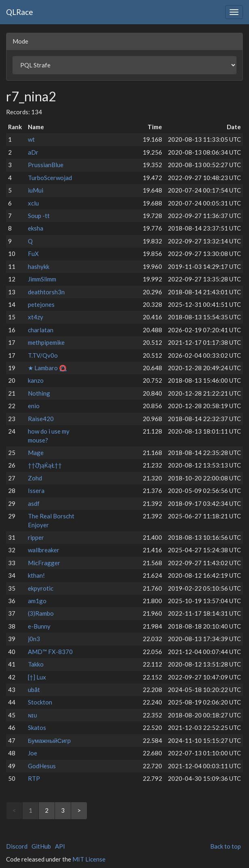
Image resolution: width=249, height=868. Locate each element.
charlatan (41, 330)
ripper (36, 537)
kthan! (36, 575)
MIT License (89, 859)
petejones (41, 304)
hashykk (39, 266)
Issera (36, 491)
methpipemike (46, 342)
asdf (34, 503)
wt (31, 139)
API (60, 846)
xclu (33, 203)
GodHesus (42, 766)
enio (34, 406)
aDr (33, 152)
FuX (33, 254)
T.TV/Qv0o (43, 355)
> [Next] (79, 810)
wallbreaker (44, 550)
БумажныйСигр (49, 740)
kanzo (36, 380)
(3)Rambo (41, 613)
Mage (36, 453)
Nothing (39, 393)
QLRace (20, 12)
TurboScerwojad (50, 178)
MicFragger (44, 563)
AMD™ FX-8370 (50, 652)
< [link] (14, 810)
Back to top (226, 846)
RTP (34, 778)
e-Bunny (39, 626)
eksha (36, 228)
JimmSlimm (42, 279)
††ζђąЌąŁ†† (45, 465)
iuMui (36, 190)
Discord (17, 846)
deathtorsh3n (46, 292)
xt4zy (36, 317)
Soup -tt (39, 216)
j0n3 (34, 639)
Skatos (37, 728)
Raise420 (41, 419)
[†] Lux (37, 677)
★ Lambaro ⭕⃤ (47, 368)
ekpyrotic (41, 588)
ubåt (34, 690)
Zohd (35, 478)
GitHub (41, 846)
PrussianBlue (46, 165)
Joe (33, 753)
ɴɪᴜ (33, 715)
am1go (37, 601)
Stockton (40, 702)
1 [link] (31, 810)
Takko (36, 664)
